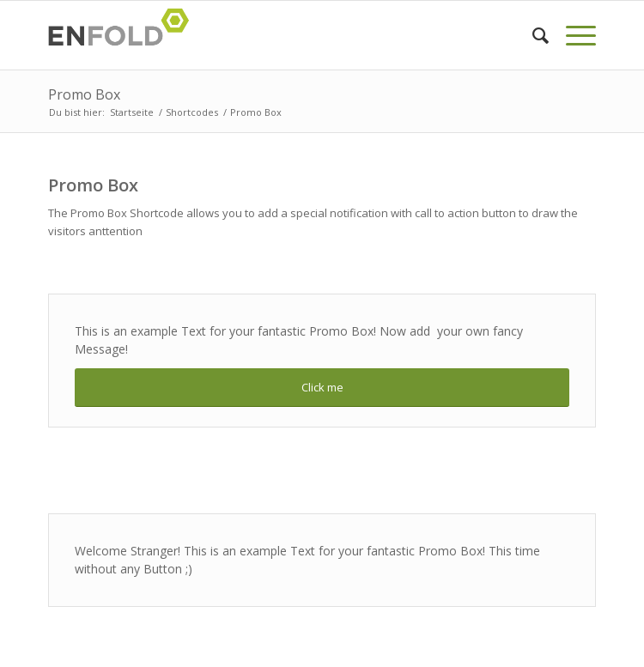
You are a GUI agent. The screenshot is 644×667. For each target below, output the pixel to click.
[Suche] (532, 35)
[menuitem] (532, 35)
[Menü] (572, 35)
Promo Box (84, 94)
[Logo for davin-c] (267, 35)
